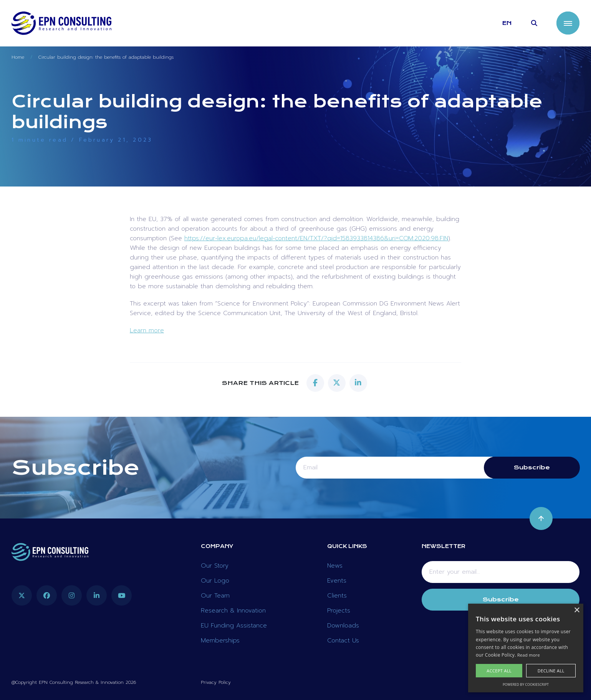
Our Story (215, 566)
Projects (339, 611)
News (335, 566)
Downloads (343, 626)
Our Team (215, 596)
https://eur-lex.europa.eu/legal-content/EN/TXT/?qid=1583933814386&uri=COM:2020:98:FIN (316, 238)
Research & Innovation (233, 611)
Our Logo (215, 581)
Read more (529, 655)
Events (337, 581)
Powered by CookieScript (526, 684)
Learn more (147, 330)
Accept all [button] (499, 671)
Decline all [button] (551, 671)
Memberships (220, 641)
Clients (337, 596)
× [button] (577, 610)
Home (18, 57)
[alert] (526, 648)
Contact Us (343, 641)
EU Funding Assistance (234, 626)
